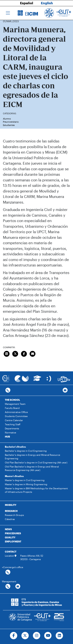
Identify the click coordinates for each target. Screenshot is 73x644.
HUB (7, 437)
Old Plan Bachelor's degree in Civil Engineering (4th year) (36, 462)
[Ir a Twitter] (25, 636)
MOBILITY (11, 505)
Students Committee (16, 416)
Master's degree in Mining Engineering (26, 484)
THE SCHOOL (12, 400)
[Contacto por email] (65, 390)
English (47, 3)
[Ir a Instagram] (36, 636)
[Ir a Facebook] (14, 636)
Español (27, 3)
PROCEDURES (13, 533)
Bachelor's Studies (15, 447)
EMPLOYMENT (13, 541)
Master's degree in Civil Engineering (25, 480)
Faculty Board (12, 408)
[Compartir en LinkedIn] (7, 353)
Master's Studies (14, 476)
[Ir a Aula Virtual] (37, 380)
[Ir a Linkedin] (59, 636)
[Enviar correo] (33, 353)
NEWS (8, 529)
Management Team (15, 404)
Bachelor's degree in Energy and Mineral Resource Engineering (33, 457)
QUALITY (10, 537)
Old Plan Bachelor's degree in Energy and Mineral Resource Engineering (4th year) (32, 468)
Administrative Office (16, 412)
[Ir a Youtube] (48, 636)
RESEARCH (11, 511)
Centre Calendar (14, 420)
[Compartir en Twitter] (15, 353)
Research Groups (14, 515)
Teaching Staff (13, 424)
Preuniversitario (11, 122)
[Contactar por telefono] (8, 390)
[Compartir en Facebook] (24, 353)
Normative (11, 432)
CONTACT (11, 552)
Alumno (7, 119)
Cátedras (10, 519)
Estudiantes (9, 125)
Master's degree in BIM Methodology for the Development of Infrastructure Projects (36, 490)
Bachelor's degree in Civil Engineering (26, 451)
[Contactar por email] (18, 586)
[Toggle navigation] (8, 13)
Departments (12, 428)
